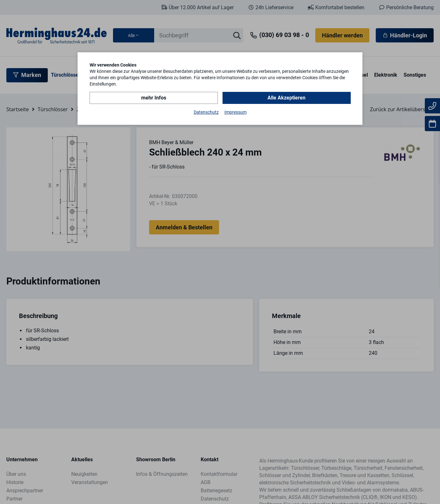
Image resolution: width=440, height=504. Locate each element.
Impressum (236, 112)
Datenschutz (206, 112)
